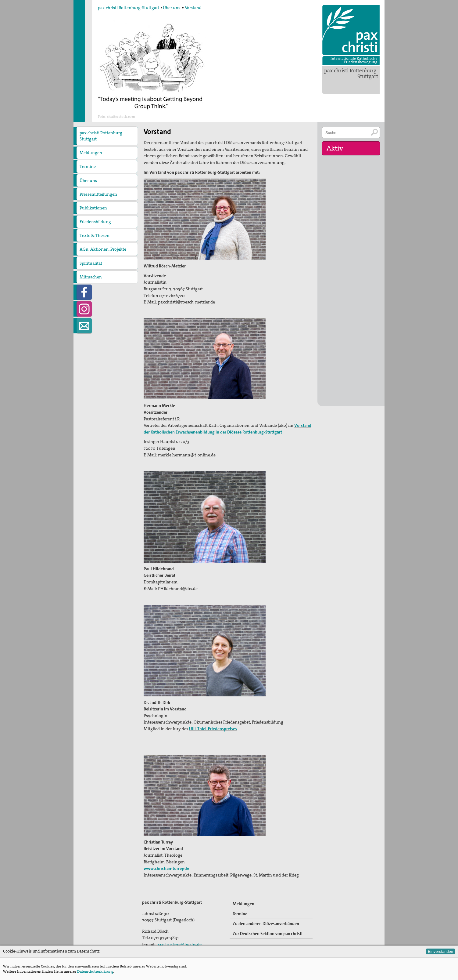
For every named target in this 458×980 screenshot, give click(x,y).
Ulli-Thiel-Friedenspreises (213, 729)
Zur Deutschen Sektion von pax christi (268, 934)
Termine (88, 166)
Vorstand (193, 8)
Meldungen (91, 153)
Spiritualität (91, 263)
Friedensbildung (95, 222)
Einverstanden (440, 951)
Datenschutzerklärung (95, 971)
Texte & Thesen (95, 235)
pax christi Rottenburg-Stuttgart (351, 73)
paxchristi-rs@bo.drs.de (179, 944)
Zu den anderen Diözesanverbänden (266, 924)
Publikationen (93, 208)
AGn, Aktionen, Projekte (103, 249)
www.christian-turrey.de (166, 868)
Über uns (172, 8)
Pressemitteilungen (98, 194)
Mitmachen (91, 277)
